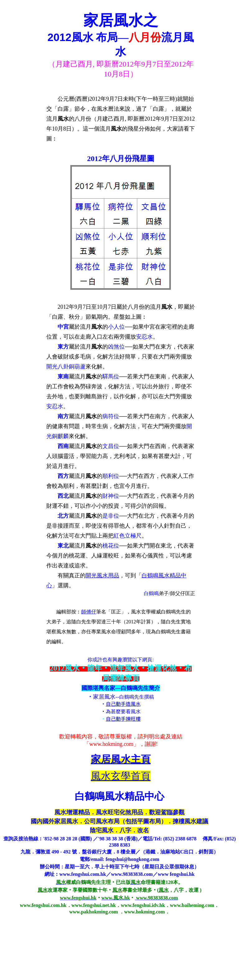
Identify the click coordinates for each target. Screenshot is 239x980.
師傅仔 (89, 612)
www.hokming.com (111, 744)
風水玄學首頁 (121, 776)
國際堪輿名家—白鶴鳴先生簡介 (121, 688)
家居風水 (104, 697)
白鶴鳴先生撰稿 (137, 697)
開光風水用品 (102, 576)
